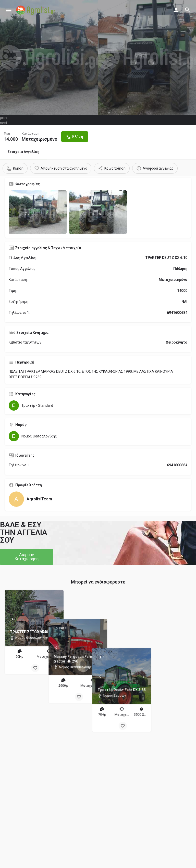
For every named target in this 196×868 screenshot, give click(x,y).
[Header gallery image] (49, 58)
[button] (27, 557)
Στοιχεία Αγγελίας (23, 152)
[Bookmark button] (35, 668)
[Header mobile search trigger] (188, 10)
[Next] (56, 619)
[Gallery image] (38, 212)
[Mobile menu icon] (9, 10)
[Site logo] (36, 10)
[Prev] (13, 619)
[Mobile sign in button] (176, 10)
